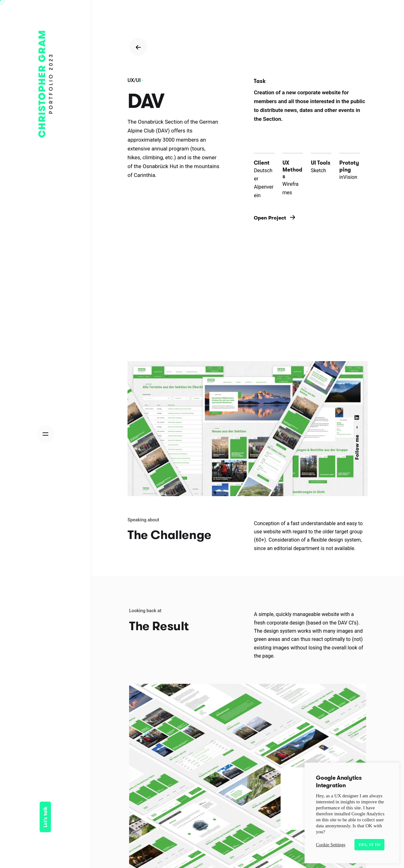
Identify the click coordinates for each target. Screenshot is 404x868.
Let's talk (45, 817)
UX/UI (134, 80)
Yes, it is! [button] (369, 845)
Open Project (274, 218)
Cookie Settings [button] (331, 845)
